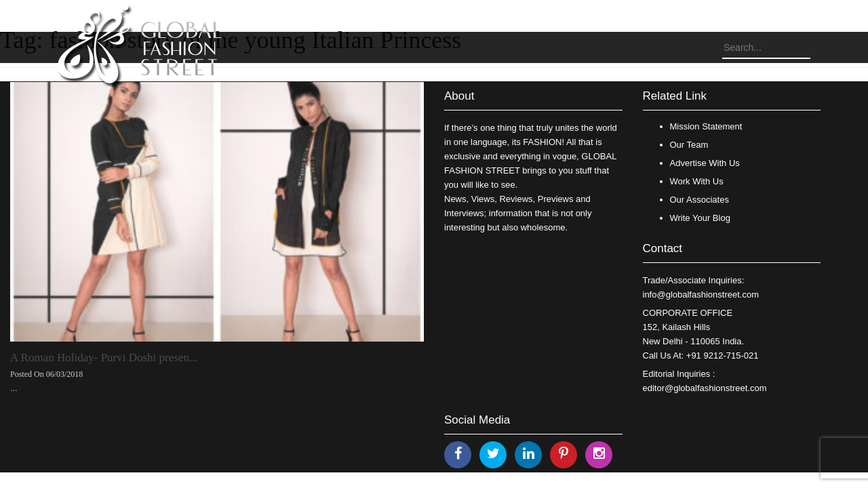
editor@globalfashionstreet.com (705, 388)
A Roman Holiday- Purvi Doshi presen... (104, 358)
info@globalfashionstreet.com (701, 294)
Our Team (689, 145)
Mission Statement (706, 126)
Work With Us (697, 181)
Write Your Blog (700, 218)
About (459, 96)
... (14, 388)
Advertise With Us (705, 163)
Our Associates (699, 200)
